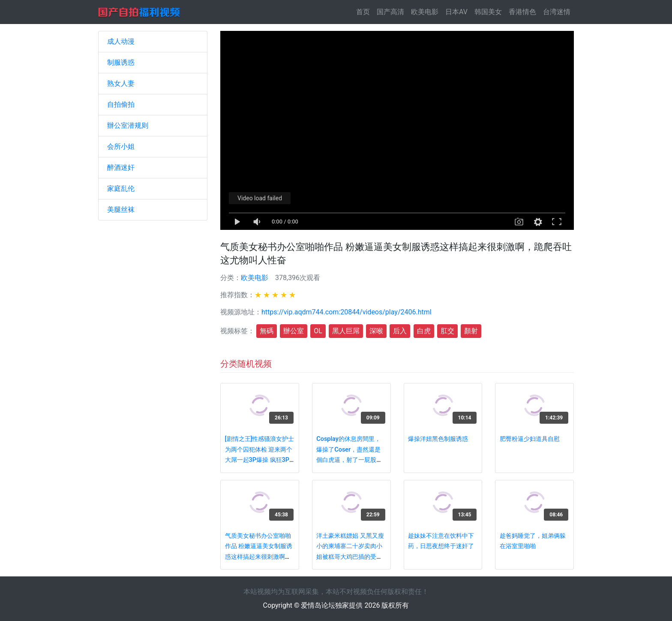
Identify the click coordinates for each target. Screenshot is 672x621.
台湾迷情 (557, 12)
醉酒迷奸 (121, 167)
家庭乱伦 (121, 188)
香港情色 (522, 12)
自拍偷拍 (121, 104)
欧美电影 (425, 12)
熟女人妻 (121, 83)
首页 (365, 11)
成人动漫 (121, 41)
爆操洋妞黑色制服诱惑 (438, 439)
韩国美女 (488, 12)
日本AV (456, 12)
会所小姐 (121, 146)
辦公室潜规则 (128, 125)
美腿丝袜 (121, 210)
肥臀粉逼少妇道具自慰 (530, 439)
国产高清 (390, 12)
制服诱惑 (121, 62)
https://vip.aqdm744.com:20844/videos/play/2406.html (346, 312)
